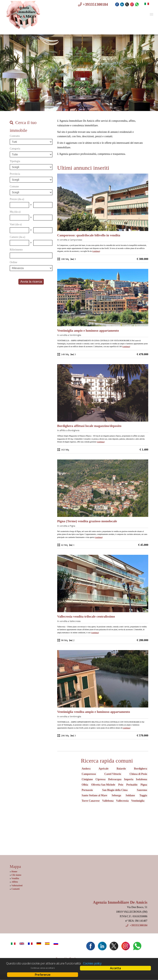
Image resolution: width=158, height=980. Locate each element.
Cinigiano (87, 779)
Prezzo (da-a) (17, 199)
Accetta (115, 968)
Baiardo (121, 769)
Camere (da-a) (17, 237)
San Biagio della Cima (115, 790)
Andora (86, 769)
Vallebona (108, 801)
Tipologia (15, 161)
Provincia (15, 174)
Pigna (144, 785)
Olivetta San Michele (103, 785)
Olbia (85, 785)
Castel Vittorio (113, 774)
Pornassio (87, 790)
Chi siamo (16, 875)
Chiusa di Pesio (138, 774)
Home (14, 871)
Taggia (143, 795)
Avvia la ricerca (31, 282)
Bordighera (141, 769)
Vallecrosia (122, 801)
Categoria (15, 149)
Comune (14, 186)
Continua (96, 251)
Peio (121, 785)
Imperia (129, 779)
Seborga (116, 795)
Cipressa (100, 779)
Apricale (104, 769)
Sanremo (142, 790)
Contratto (15, 136)
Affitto (15, 882)
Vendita (15, 878)
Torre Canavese (91, 801)
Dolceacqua (115, 779)
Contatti (15, 889)
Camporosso (89, 774)
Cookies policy (92, 963)
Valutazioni (17, 885)
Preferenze (43, 975)
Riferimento (16, 250)
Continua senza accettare (43, 968)
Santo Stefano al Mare (94, 795)
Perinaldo (132, 785)
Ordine (13, 262)
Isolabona (142, 779)
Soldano (130, 795)
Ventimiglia (138, 801)
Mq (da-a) (15, 212)
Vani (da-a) (16, 224)
